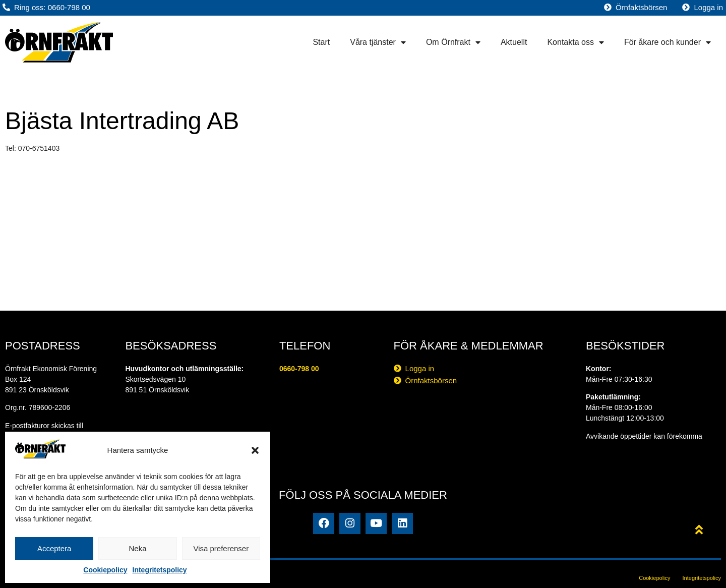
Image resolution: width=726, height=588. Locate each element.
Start (321, 42)
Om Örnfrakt (453, 42)
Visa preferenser (221, 548)
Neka (137, 548)
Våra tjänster (378, 42)
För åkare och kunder (668, 42)
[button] (255, 450)
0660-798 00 (299, 369)
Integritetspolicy (160, 570)
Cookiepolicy (105, 570)
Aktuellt (514, 42)
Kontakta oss (576, 42)
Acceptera (54, 548)
